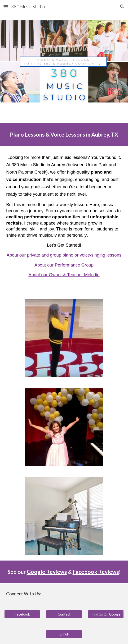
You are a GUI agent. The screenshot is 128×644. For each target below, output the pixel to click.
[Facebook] (22, 614)
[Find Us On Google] (106, 614)
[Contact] (64, 614)
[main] (64, 135)
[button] (6, 7)
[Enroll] (64, 634)
